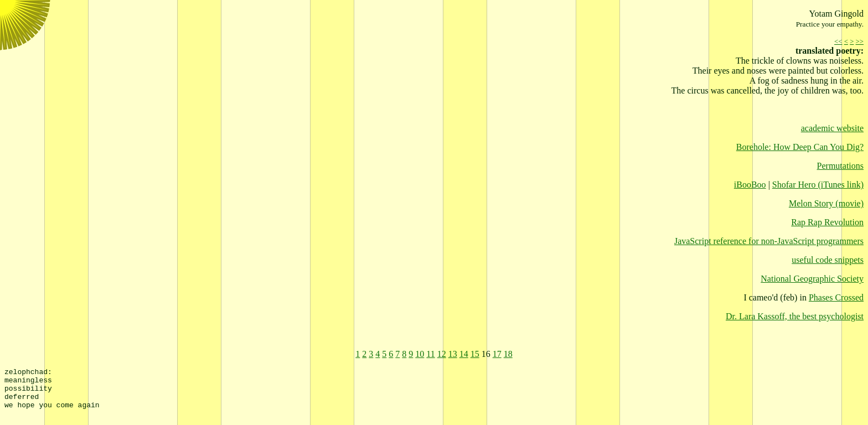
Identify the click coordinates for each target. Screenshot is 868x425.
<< (838, 42)
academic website (832, 128)
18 (508, 354)
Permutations (840, 166)
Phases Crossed (836, 297)
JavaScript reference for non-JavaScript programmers (769, 241)
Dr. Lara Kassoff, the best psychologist (795, 316)
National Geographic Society (812, 279)
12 (442, 354)
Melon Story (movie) (826, 203)
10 (420, 354)
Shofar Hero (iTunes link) (818, 185)
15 (475, 354)
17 (497, 354)
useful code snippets (828, 260)
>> (860, 42)
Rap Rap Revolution (827, 222)
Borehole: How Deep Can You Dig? (800, 147)
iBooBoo (750, 185)
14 (464, 354)
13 (453, 354)
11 (430, 354)
